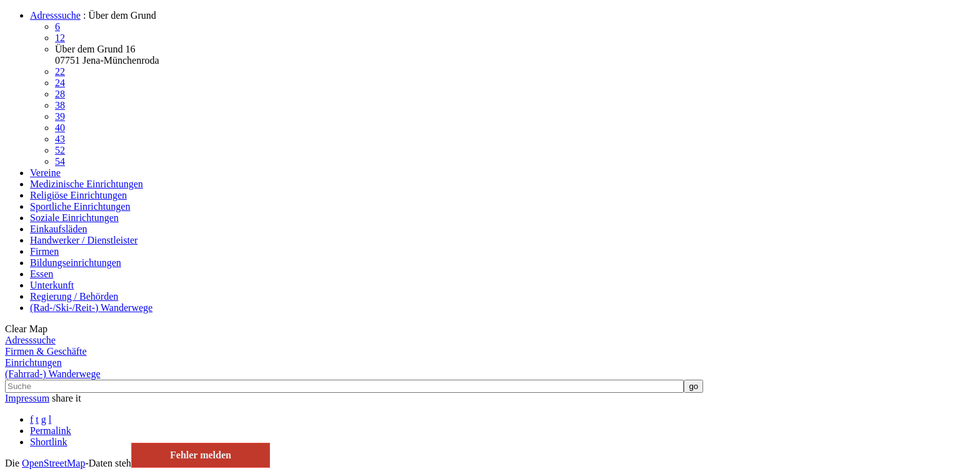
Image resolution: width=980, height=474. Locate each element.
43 (60, 139)
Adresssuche (55, 15)
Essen (42, 274)
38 (60, 105)
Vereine (45, 173)
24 (60, 83)
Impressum (27, 398)
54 (60, 161)
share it (67, 398)
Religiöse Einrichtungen (78, 195)
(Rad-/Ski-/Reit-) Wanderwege (91, 308)
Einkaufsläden (59, 229)
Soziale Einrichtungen (74, 218)
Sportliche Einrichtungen (80, 206)
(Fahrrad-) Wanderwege (53, 374)
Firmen (44, 251)
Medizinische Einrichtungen (87, 184)
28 (60, 94)
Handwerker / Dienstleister (84, 240)
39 (60, 116)
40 (60, 128)
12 (60, 38)
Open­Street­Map (53, 463)
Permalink (51, 431)
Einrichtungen (33, 363)
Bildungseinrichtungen (76, 263)
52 (60, 150)
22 (60, 72)
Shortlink (49, 442)
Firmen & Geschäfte (46, 351)
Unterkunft (52, 285)
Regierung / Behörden (74, 296)
